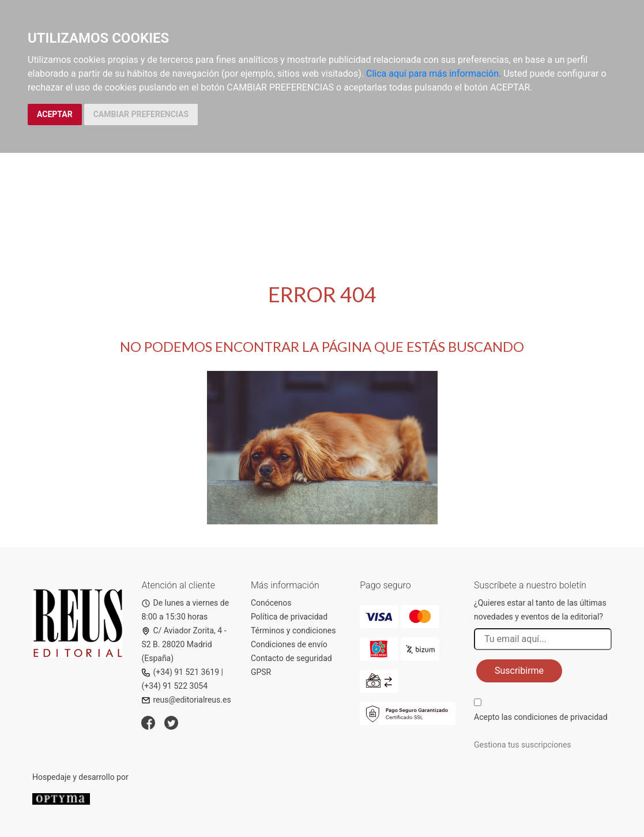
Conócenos (271, 603)
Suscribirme (519, 671)
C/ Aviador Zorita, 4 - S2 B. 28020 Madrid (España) (184, 644)
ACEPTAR (55, 114)
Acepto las (541, 717)
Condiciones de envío (289, 644)
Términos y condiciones (293, 630)
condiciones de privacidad (560, 717)
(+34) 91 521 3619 (180, 672)
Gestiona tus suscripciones (523, 745)
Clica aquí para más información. (434, 74)
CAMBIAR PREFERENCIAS (141, 114)
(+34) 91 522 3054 (174, 686)
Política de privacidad (289, 617)
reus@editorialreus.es (186, 700)
